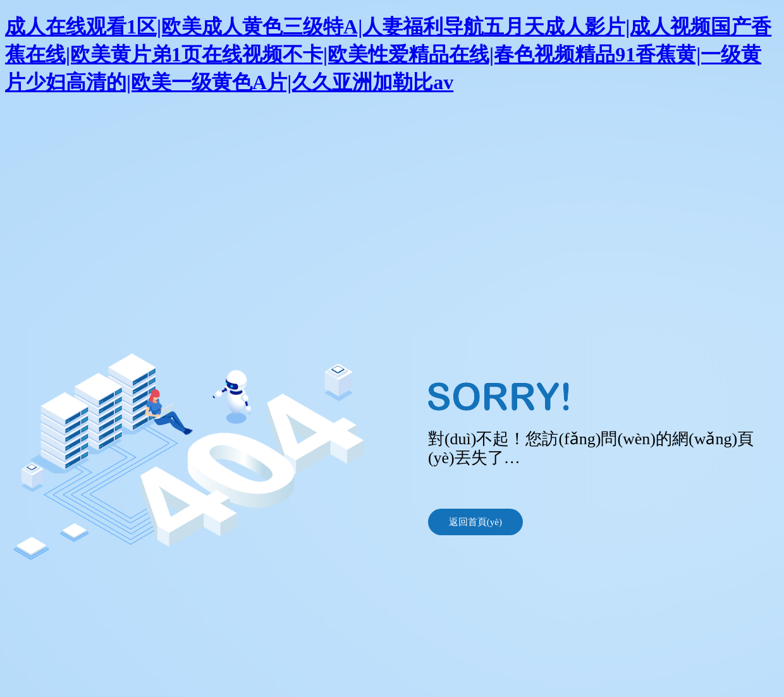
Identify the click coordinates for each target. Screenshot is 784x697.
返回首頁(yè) (475, 522)
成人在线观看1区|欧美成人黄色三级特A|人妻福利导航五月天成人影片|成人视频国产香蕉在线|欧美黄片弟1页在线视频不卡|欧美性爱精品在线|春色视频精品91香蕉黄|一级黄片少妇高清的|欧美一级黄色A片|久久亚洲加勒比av (388, 54)
